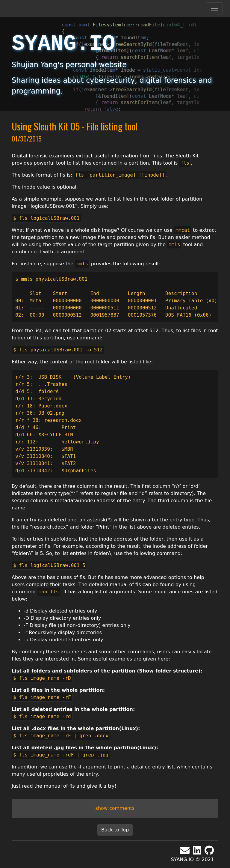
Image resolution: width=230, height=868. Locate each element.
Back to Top (115, 830)
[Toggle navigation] (214, 8)
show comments (115, 808)
